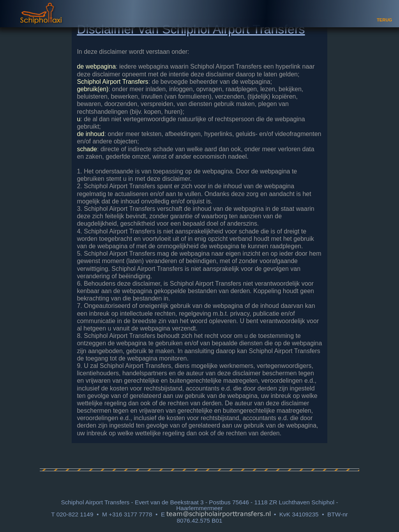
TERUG (384, 20)
